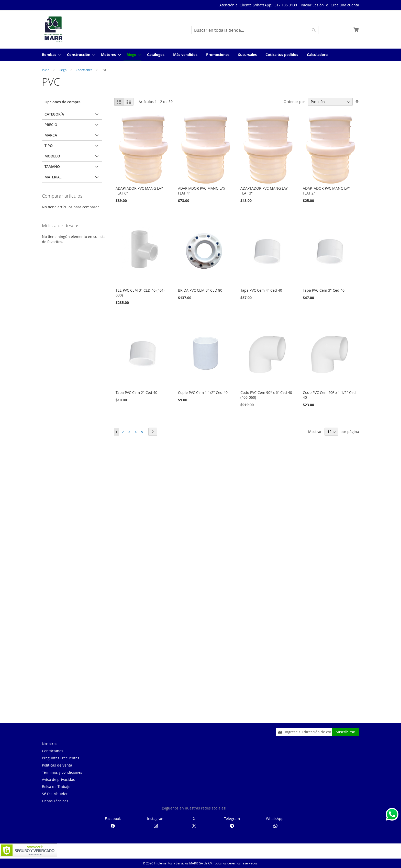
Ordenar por (294, 102)
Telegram (232, 819)
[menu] (201, 55)
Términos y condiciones (62, 772)
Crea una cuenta (345, 5)
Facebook (113, 819)
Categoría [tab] (54, 114)
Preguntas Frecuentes (61, 758)
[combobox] (255, 30)
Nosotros (50, 744)
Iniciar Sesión (312, 5)
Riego (63, 70)
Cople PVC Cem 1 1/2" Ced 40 (203, 392)
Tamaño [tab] (52, 167)
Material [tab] (53, 177)
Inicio (46, 70)
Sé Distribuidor (55, 794)
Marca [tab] (51, 135)
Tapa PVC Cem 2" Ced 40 (136, 392)
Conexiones (84, 70)
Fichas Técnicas (55, 801)
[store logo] (53, 29)
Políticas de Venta (57, 765)
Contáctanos (53, 751)
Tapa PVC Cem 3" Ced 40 (324, 290)
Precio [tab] (51, 125)
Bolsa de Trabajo (56, 787)
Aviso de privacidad (59, 779)
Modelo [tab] (52, 156)
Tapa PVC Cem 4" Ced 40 (261, 290)
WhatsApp (275, 819)
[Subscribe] (345, 732)
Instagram (156, 819)
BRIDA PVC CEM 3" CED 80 (200, 290)
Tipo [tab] (49, 146)
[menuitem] (50, 55)
